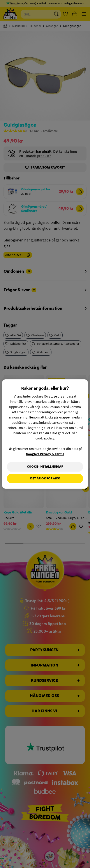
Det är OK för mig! (45, 478)
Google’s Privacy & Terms (45, 454)
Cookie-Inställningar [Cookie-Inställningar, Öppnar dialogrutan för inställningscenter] (45, 467)
